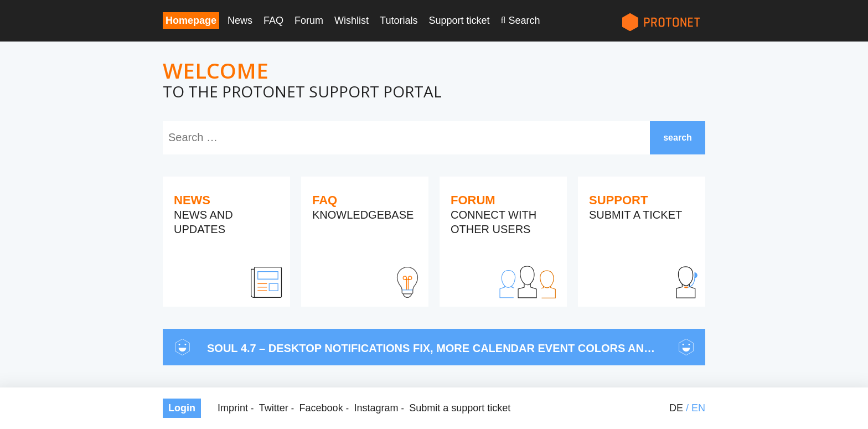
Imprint (233, 408)
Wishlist (352, 20)
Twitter (274, 408)
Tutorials (399, 20)
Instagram (376, 408)
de (676, 408)
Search (524, 20)
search (678, 138)
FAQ (273, 20)
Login (182, 408)
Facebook (321, 408)
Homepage (191, 20)
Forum (309, 20)
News (240, 20)
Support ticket (459, 20)
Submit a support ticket (460, 408)
